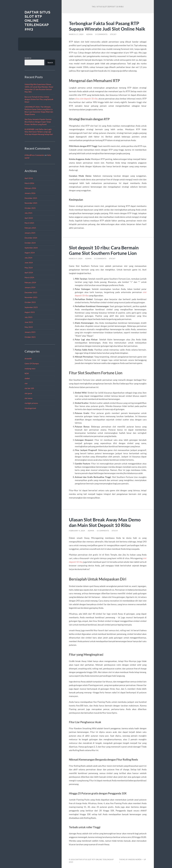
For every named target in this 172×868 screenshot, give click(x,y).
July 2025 (28, 213)
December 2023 (31, 292)
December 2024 (31, 238)
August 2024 (30, 253)
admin (89, 34)
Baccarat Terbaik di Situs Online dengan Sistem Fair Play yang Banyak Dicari (39, 99)
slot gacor (28, 393)
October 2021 (30, 337)
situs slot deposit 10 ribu (87, 99)
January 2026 (30, 193)
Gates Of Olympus (32, 363)
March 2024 (29, 277)
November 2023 (31, 297)
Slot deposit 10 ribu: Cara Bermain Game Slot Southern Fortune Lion (104, 250)
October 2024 (30, 243)
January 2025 (30, 233)
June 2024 (29, 263)
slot (26, 383)
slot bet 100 (29, 388)
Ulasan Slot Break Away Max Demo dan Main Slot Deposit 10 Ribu (105, 522)
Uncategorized (30, 408)
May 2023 (29, 327)
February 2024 (30, 282)
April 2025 (29, 218)
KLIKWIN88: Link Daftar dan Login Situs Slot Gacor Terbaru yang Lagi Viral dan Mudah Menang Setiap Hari (39, 132)
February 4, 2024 (77, 531)
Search (28, 58)
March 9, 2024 (76, 259)
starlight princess (31, 403)
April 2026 (29, 178)
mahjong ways (30, 369)
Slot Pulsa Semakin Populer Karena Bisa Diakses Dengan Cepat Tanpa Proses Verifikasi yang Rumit (38, 122)
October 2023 (30, 302)
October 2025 (30, 208)
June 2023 (29, 322)
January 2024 (30, 287)
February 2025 (30, 228)
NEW (27, 373)
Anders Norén (135, 859)
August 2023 (30, 312)
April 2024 (29, 273)
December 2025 (31, 198)
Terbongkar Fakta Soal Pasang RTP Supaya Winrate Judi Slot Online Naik (107, 26)
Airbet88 (28, 359)
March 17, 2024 (76, 34)
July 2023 (28, 317)
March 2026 (29, 183)
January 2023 (30, 332)
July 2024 (28, 258)
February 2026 (30, 188)
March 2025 (29, 223)
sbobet (27, 378)
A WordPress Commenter (34, 155)
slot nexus (29, 398)
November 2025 (31, 203)
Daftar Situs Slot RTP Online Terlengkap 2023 (37, 21)
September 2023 (31, 307)
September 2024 (31, 248)
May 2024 (29, 268)
